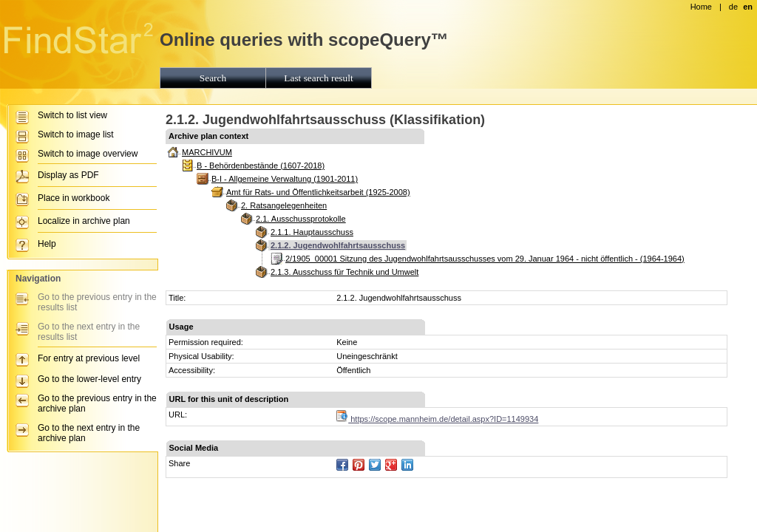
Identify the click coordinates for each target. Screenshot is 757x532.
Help (47, 244)
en (748, 7)
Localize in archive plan (84, 221)
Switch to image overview (88, 154)
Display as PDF (68, 175)
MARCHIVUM (207, 152)
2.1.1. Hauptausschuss (312, 232)
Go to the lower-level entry (89, 379)
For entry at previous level (89, 358)
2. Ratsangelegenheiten (284, 205)
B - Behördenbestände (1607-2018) (261, 166)
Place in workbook (74, 198)
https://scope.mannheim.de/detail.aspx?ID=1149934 (437, 419)
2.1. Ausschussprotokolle (301, 219)
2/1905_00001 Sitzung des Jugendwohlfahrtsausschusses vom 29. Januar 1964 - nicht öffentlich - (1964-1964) (485, 259)
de (733, 7)
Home (701, 7)
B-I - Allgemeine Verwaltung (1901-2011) (285, 179)
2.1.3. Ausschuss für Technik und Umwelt (344, 272)
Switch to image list (76, 134)
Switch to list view (72, 115)
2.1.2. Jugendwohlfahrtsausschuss (338, 245)
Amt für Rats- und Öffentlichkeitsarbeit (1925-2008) (318, 192)
